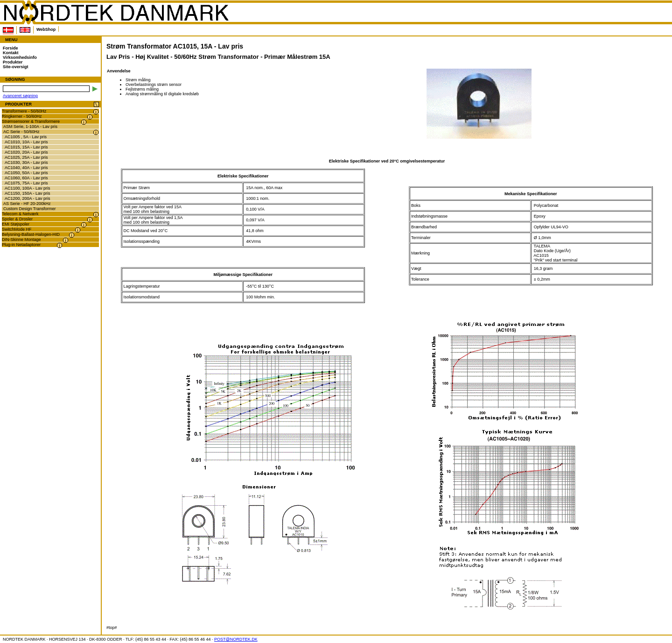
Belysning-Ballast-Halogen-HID (31, 234)
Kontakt (11, 53)
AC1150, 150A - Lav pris (28, 193)
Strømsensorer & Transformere (31, 121)
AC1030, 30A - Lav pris (26, 163)
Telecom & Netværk (20, 214)
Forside (10, 48)
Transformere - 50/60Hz (24, 111)
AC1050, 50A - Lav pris (26, 173)
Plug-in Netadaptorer (21, 245)
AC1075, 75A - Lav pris (26, 183)
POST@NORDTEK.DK (236, 639)
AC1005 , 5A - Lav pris (26, 137)
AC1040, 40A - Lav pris (26, 168)
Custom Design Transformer (30, 209)
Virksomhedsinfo (20, 57)
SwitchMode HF (17, 229)
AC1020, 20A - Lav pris (26, 152)
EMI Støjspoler (16, 224)
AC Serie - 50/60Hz (21, 132)
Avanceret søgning (20, 96)
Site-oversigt (16, 67)
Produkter (13, 62)
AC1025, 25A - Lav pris (26, 157)
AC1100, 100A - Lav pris (28, 188)
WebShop (46, 29)
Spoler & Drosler (17, 219)
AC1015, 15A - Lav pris (26, 147)
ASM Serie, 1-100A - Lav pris (30, 127)
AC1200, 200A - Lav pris (28, 198)
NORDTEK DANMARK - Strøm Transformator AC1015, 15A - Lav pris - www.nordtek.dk (116, 13)
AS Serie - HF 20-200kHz (27, 204)
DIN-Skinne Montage (21, 240)
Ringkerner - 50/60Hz (22, 116)
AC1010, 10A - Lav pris (26, 142)
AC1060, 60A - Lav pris (26, 178)
